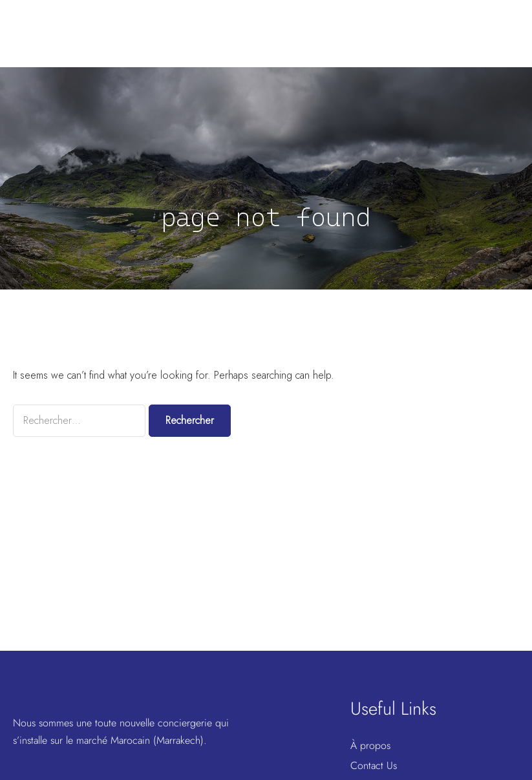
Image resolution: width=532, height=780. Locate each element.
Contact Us (374, 765)
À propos (370, 745)
